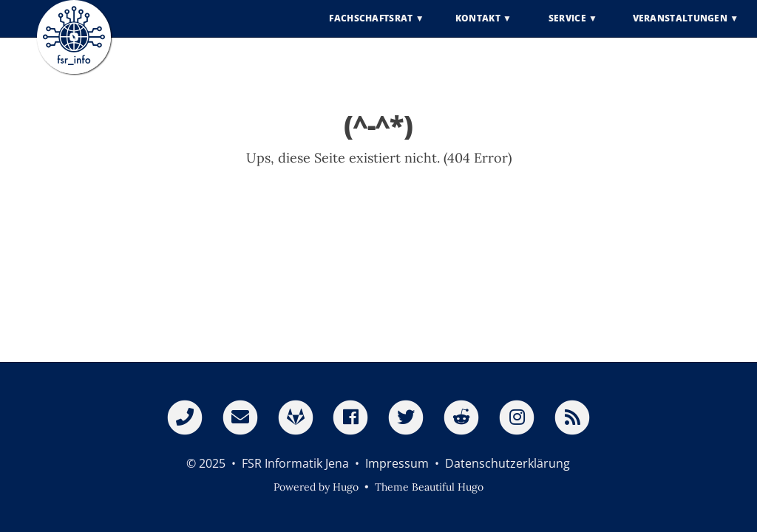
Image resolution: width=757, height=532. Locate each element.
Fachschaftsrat (371, 29)
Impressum (397, 463)
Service (567, 29)
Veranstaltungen (680, 29)
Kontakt (478, 29)
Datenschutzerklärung (508, 463)
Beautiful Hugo (448, 487)
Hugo (346, 487)
